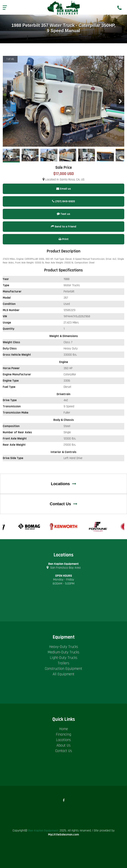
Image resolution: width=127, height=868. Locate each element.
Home (64, 729)
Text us (63, 214)
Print (64, 239)
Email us (64, 189)
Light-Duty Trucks (64, 658)
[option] (63, 101)
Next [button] (120, 101)
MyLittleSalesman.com (63, 834)
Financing (63, 734)
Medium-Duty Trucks (63, 652)
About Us (63, 745)
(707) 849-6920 (63, 201)
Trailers (63, 663)
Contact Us (63, 504)
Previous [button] (7, 101)
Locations (63, 484)
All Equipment (63, 674)
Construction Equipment (63, 669)
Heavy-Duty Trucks (64, 647)
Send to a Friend (64, 227)
